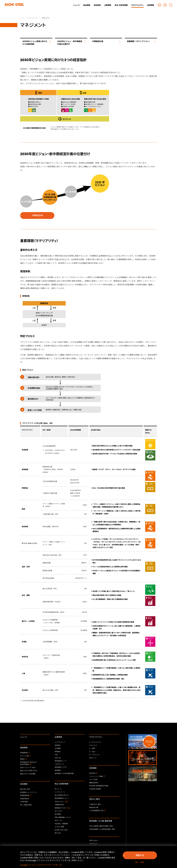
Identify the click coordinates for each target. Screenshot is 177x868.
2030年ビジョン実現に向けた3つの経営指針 (35, 43)
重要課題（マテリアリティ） (139, 41)
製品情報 (24, 748)
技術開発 (24, 784)
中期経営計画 (98, 41)
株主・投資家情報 (62, 784)
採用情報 (93, 768)
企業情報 (58, 737)
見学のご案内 (95, 799)
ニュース (23, 737)
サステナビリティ (96, 737)
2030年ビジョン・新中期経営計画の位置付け (70, 43)
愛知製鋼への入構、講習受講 (101, 821)
